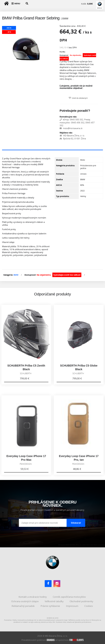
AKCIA (59, 185)
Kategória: (8, 275)
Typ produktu (63, 196)
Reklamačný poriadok (23, 606)
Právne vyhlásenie (51, 606)
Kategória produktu (65, 165)
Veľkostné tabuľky (54, 601)
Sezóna (59, 191)
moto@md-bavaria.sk (71, 128)
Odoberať (76, 522)
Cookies (89, 606)
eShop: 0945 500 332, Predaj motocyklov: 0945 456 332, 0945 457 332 (77, 122)
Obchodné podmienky (82, 601)
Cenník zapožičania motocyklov (70, 596)
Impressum (72, 606)
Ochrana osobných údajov (25, 601)
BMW (16, 275)
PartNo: (63, 52)
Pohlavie (60, 174)
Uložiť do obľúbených (80, 98)
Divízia (59, 160)
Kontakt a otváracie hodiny (33, 596)
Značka (59, 179)
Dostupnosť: (64, 55)
